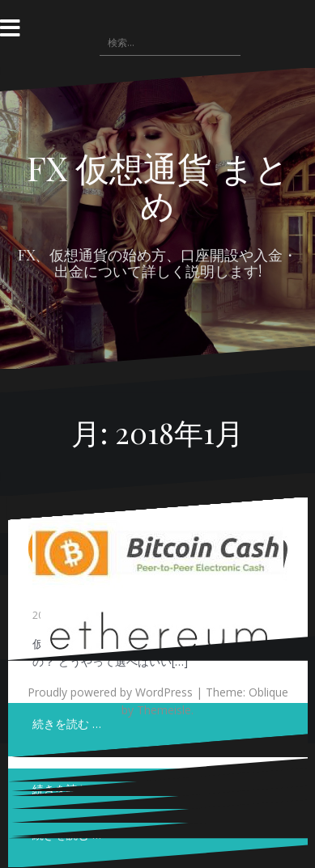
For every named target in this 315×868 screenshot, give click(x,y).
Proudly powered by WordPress (110, 692)
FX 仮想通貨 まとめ (158, 186)
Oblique (268, 692)
